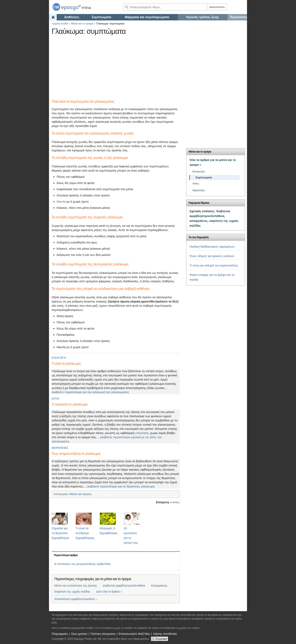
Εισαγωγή (198, 171)
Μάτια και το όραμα (82, 24)
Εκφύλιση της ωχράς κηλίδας (72, 592)
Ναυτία (61, 201)
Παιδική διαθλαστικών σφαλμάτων (212, 247)
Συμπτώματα (101, 17)
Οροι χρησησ (79, 634)
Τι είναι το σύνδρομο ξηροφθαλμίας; (85, 533)
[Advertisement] (125, 65)
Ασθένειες (72, 17)
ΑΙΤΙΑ (55, 398)
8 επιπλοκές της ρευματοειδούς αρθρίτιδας (83, 564)
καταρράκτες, (199, 221)
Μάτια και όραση (80, 494)
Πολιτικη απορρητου (103, 634)
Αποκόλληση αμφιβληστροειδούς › (76, 599)
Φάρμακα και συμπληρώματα (147, 17)
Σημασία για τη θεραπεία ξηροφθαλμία (60, 533)
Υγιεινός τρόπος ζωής (202, 17)
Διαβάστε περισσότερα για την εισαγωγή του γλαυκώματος (90, 392)
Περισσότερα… (238, 17)
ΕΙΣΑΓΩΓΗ (59, 358)
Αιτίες (176, 502)
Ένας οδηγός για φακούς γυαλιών (212, 256)
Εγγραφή (161, 639)
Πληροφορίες (60, 634)
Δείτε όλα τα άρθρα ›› (109, 592)
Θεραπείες (199, 190)
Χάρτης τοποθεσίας (165, 634)
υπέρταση (142, 433)
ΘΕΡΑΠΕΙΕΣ (60, 448)
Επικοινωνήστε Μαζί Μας (134, 634)
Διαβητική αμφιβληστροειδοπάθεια (124, 586)
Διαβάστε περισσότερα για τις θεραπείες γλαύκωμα (121, 486)
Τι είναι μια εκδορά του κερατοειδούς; (214, 265)
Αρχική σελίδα (60, 24)
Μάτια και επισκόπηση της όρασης (76, 586)
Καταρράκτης (159, 586)
